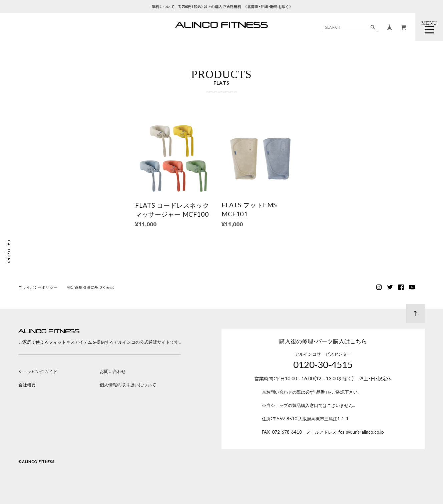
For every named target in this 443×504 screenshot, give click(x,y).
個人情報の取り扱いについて (128, 385)
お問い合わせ (113, 371)
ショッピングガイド (38, 371)
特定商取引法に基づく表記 (91, 287)
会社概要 (27, 385)
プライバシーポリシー (38, 287)
